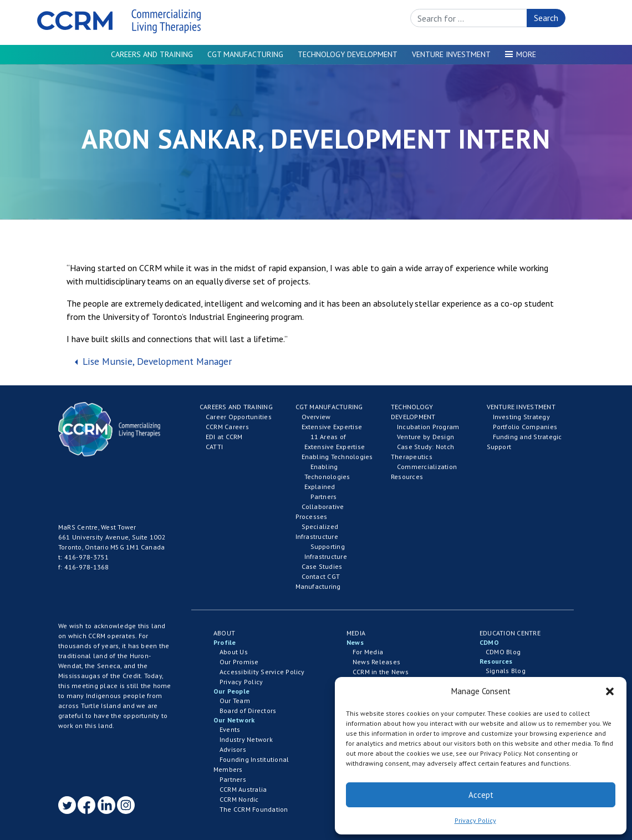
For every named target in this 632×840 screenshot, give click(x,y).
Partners (324, 497)
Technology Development (348, 54)
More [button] (526, 54)
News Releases (376, 662)
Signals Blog (506, 671)
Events (230, 729)
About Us (234, 652)
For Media (368, 652)
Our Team (235, 701)
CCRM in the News (381, 672)
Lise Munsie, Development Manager (156, 361)
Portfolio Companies (525, 427)
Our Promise (239, 662)
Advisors (233, 749)
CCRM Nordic (239, 799)
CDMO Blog (503, 652)
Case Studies (322, 566)
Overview (316, 417)
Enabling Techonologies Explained (327, 477)
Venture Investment (451, 54)
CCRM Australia (243, 789)
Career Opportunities (239, 417)
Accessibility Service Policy (262, 672)
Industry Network (246, 739)
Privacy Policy (475, 820)
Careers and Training (152, 54)
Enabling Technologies (337, 457)
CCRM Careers (227, 427)
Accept (481, 795)
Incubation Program (428, 427)
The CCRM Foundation (254, 809)
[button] (610, 691)
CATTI (214, 447)
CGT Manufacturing (245, 54)
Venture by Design (425, 437)
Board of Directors (248, 711)
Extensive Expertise (332, 427)
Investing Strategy (521, 417)
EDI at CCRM (224, 437)
